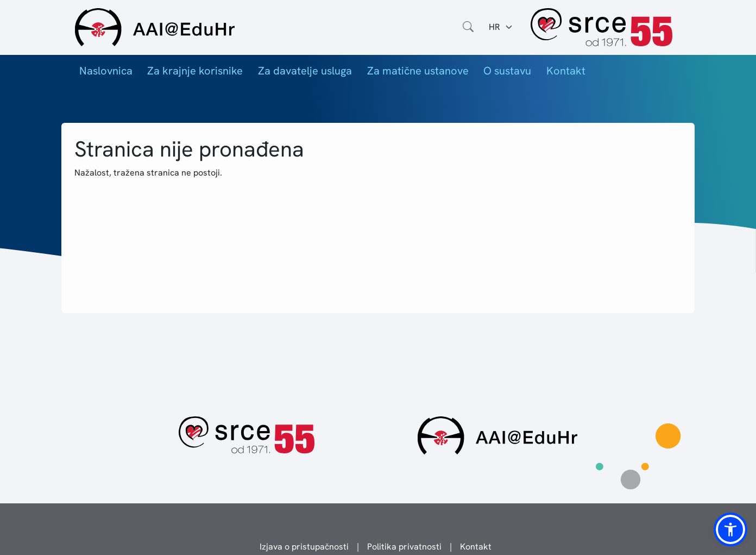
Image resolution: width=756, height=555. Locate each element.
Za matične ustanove (418, 71)
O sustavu (507, 71)
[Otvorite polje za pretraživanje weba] (468, 27)
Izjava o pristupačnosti (304, 547)
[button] (730, 529)
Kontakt (566, 71)
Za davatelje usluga (305, 71)
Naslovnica (106, 71)
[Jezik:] (501, 27)
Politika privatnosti (404, 547)
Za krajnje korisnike (195, 71)
